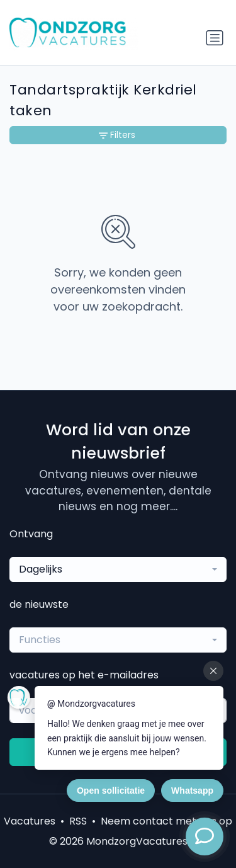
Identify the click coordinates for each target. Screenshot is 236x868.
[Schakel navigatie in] (215, 38)
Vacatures (30, 821)
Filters (117, 135)
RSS (78, 821)
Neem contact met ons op (166, 821)
